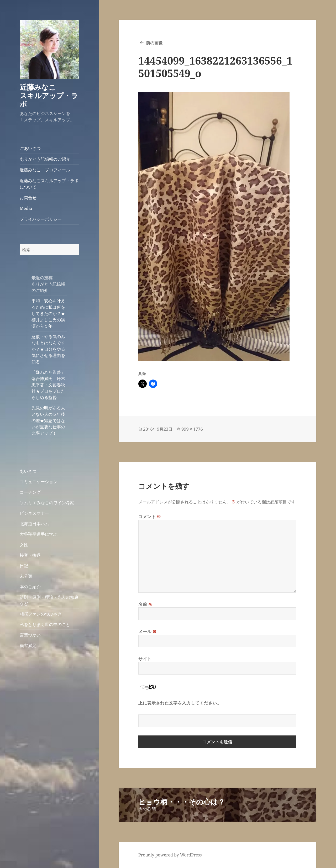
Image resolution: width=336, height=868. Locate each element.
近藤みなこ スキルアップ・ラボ (52, 95)
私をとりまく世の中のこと (45, 624)
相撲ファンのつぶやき (41, 614)
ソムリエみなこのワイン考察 (47, 503)
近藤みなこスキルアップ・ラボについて (49, 184)
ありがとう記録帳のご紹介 (45, 159)
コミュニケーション (39, 482)
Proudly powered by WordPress (170, 855)
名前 (145, 604)
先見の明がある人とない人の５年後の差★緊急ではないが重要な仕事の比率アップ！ (48, 420)
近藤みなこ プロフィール (45, 170)
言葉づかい (30, 635)
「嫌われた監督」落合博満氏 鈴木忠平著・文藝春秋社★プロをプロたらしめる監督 (48, 385)
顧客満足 (28, 645)
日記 (24, 566)
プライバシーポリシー (41, 219)
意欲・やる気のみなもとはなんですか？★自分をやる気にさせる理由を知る (48, 349)
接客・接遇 (30, 555)
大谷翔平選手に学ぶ (39, 534)
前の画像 (154, 43)
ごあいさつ (30, 148)
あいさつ (28, 471)
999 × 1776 (192, 429)
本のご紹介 (30, 587)
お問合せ (28, 198)
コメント (150, 517)
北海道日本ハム (34, 524)
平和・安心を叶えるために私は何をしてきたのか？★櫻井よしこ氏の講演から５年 (48, 313)
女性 (24, 545)
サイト (145, 659)
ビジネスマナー (34, 513)
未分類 (26, 576)
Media (26, 208)
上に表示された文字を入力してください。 (180, 703)
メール (147, 632)
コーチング (30, 492)
